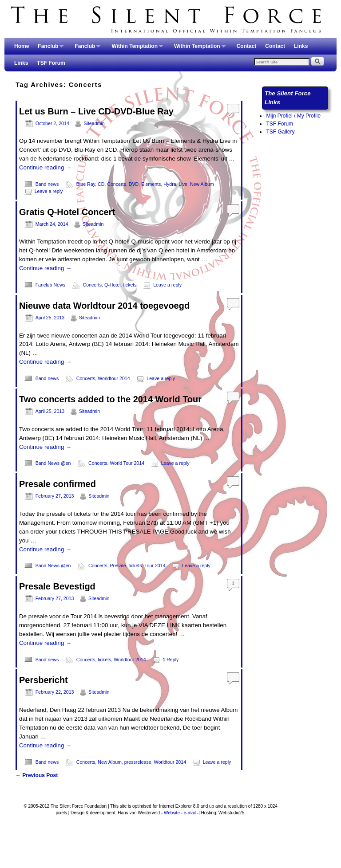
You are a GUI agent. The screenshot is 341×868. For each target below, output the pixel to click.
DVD (134, 184)
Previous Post (37, 775)
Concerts (117, 184)
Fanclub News (50, 285)
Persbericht (44, 680)
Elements (151, 184)
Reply (170, 660)
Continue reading (45, 167)
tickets (130, 285)
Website (172, 813)
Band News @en (53, 463)
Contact (247, 46)
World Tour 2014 (127, 463)
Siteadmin (94, 123)
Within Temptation (135, 49)
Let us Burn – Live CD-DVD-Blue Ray (96, 111)
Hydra (170, 184)
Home (22, 46)
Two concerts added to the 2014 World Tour (110, 399)
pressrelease (138, 762)
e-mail (190, 813)
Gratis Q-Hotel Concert (67, 212)
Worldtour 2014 (114, 378)
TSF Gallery (280, 132)
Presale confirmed (57, 484)
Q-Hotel (113, 285)
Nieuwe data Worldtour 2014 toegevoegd (104, 306)
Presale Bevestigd (57, 586)
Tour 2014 (155, 566)
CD (101, 184)
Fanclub (48, 49)
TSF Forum (51, 63)
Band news (47, 184)
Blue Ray (86, 184)
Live (183, 184)
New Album (202, 184)
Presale (118, 566)
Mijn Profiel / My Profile (293, 116)
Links (301, 46)
